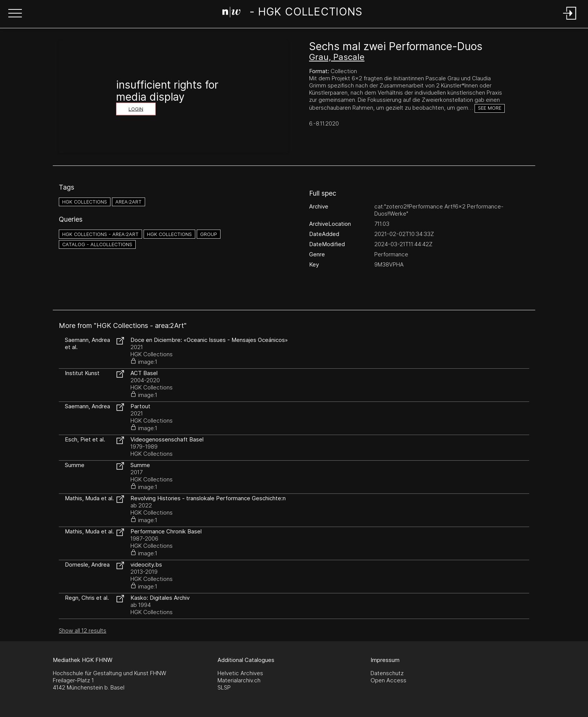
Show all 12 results (83, 630)
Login (136, 109)
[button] (15, 14)
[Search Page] (292, 13)
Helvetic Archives (240, 673)
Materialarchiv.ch (239, 680)
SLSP (224, 687)
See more (490, 108)
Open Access (388, 680)
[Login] (570, 20)
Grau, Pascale (337, 57)
